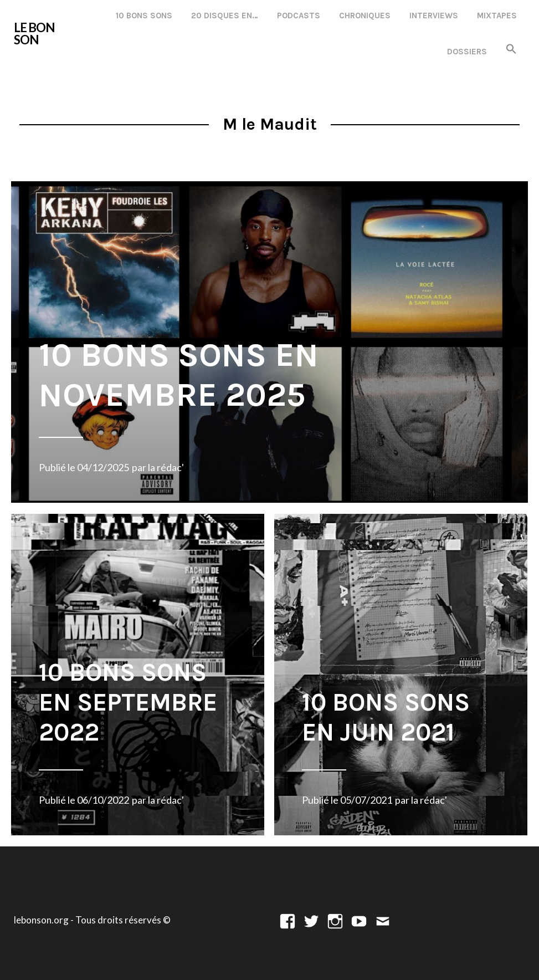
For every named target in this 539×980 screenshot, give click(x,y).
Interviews (434, 16)
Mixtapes (497, 16)
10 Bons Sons (144, 16)
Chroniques (365, 16)
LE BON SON (34, 34)
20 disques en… (225, 16)
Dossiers (467, 52)
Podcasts (299, 16)
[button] (511, 50)
